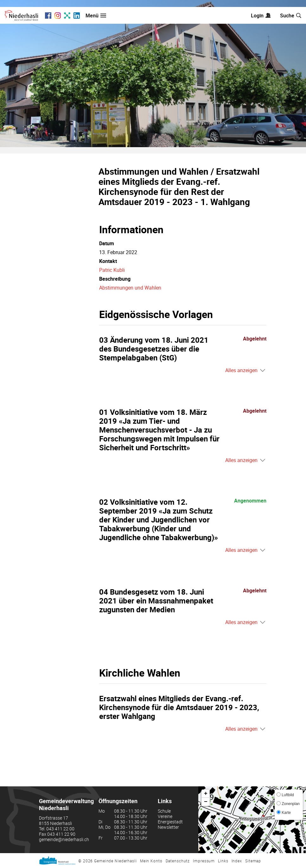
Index (237, 861)
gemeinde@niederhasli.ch (64, 839)
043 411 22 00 (60, 829)
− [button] (206, 802)
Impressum (204, 861)
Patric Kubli (112, 270)
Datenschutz (178, 861)
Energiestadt (170, 822)
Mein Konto (151, 861)
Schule (164, 811)
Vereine (165, 816)
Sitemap (253, 861)
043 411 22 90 (61, 834)
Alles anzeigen (241, 370)
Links (223, 861)
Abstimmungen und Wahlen (130, 288)
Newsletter (168, 827)
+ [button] (206, 794)
